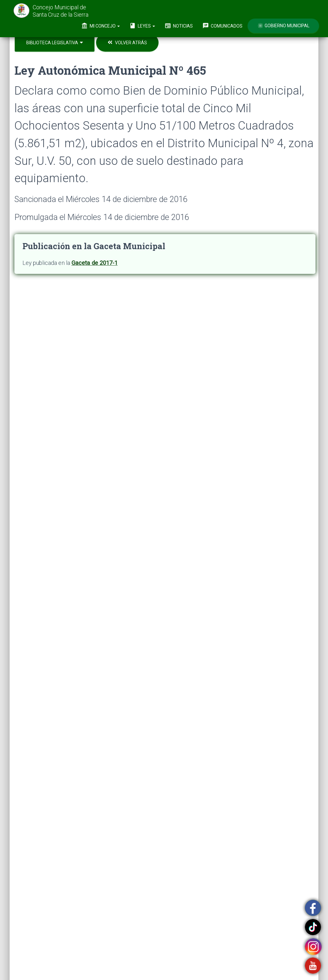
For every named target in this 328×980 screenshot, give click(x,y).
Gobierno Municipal (283, 26)
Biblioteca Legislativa (55, 42)
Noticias (179, 26)
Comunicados (222, 26)
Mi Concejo (101, 26)
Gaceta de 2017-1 (94, 263)
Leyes (142, 26)
